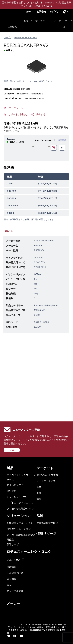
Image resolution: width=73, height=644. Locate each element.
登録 (12, 450)
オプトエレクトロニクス (20, 502)
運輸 (39, 499)
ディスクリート (15, 485)
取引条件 (51, 627)
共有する (41, 114)
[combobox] (32, 27)
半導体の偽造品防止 (47, 523)
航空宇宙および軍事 (47, 475)
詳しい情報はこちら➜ (40, 6)
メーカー (61, 21)
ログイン (55, 12)
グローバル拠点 (15, 591)
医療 (39, 493)
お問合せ (41, 12)
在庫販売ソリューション (20, 523)
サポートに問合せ (18, 114)
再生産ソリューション (19, 529)
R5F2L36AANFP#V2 (26, 37)
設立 (9, 585)
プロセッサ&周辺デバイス (21, 508)
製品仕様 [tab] (9, 231)
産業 (39, 487)
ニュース (28, 12)
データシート (16, 108)
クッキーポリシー (37, 627)
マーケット (43, 21)
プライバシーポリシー (17, 627)
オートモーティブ (46, 481)
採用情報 (12, 567)
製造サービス (14, 544)
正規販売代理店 (15, 573)
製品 (28, 21)
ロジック (12, 491)
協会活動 (12, 579)
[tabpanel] (36, 285)
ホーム (7, 37)
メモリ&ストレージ (17, 497)
